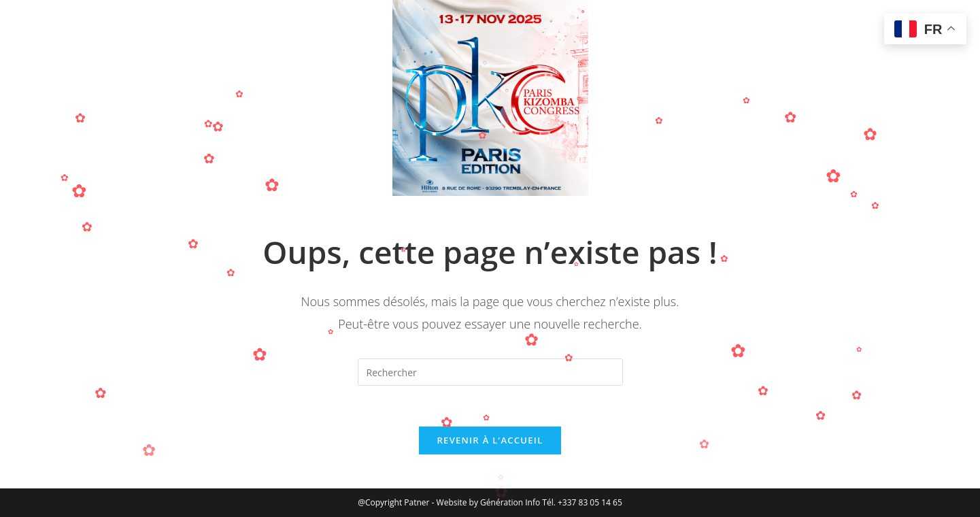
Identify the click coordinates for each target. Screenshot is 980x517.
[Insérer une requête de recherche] (490, 372)
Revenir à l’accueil (490, 440)
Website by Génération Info (490, 502)
